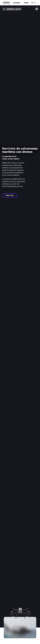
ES (34, 3)
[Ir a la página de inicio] (12, 9)
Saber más (10, 195)
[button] (37, 9)
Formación (17, 3)
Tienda (26, 3)
